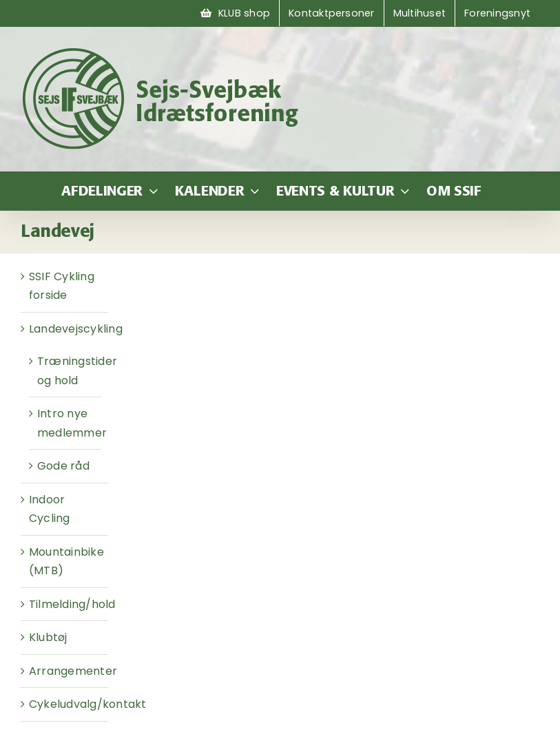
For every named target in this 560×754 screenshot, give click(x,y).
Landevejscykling (76, 329)
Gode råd (63, 466)
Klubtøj (48, 637)
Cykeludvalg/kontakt (88, 704)
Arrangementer (73, 671)
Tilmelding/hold (72, 604)
